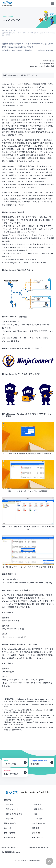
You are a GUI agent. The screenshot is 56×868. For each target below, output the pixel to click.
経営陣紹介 (39, 809)
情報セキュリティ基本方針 (39, 848)
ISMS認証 (38, 819)
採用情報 (36, 828)
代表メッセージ (12, 809)
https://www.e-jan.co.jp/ (12, 637)
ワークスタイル (38, 823)
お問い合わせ (9, 833)
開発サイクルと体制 (14, 814)
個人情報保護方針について (11, 852)
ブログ (35, 833)
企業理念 (38, 804)
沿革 (36, 814)
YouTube (36, 837)
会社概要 (10, 804)
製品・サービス (10, 823)
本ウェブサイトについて (10, 848)
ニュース (12, 30)
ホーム (5, 30)
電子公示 (10, 819)
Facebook (8, 837)
